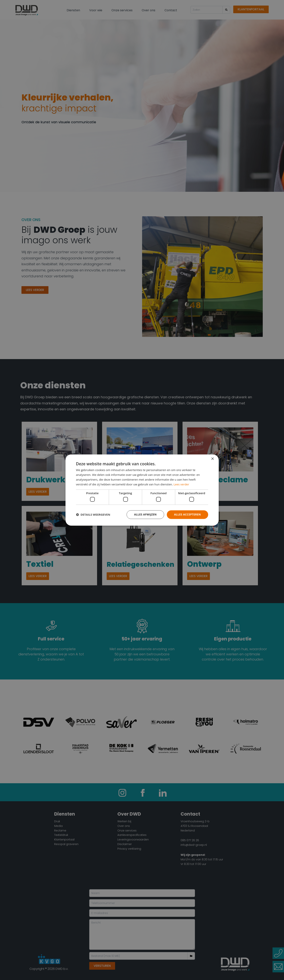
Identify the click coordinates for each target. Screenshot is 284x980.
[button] (93, 514)
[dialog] (142, 490)
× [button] (212, 459)
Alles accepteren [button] (187, 514)
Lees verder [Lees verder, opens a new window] (181, 484)
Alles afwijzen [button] (145, 514)
